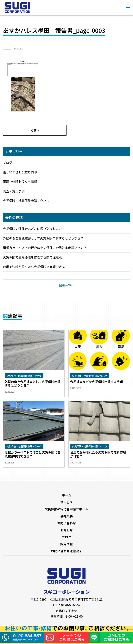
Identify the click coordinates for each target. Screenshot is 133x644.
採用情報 (66, 544)
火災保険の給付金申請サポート (66, 509)
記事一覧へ (66, 285)
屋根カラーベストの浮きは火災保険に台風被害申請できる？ (45, 248)
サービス (66, 502)
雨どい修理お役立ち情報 (20, 172)
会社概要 (66, 516)
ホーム (66, 495)
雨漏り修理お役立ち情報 (20, 182)
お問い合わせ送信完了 (66, 551)
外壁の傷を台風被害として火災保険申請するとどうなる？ (43, 238)
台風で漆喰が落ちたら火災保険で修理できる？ (35, 267)
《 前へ (35, 130)
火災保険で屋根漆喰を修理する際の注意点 (32, 257)
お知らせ (66, 530)
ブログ (8, 163)
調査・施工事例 (14, 191)
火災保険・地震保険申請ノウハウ (26, 201)
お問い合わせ (66, 523)
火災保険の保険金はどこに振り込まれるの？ (34, 229)
